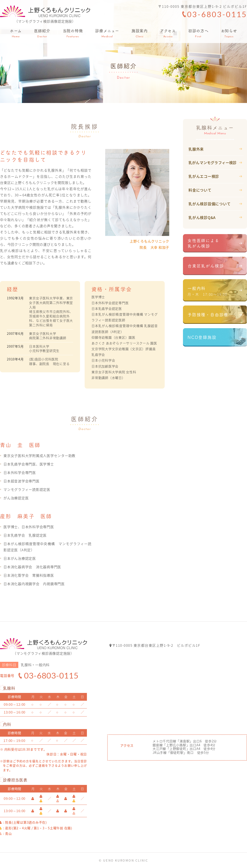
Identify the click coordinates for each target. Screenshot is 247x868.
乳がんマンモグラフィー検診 (213, 162)
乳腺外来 (196, 149)
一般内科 (217, 294)
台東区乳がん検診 (206, 267)
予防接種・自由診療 (208, 318)
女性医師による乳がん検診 (203, 243)
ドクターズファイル (207, 366)
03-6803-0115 (217, 14)
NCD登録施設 (202, 342)
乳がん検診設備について (209, 204)
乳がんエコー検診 (204, 176)
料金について (200, 190)
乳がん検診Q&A (202, 217)
